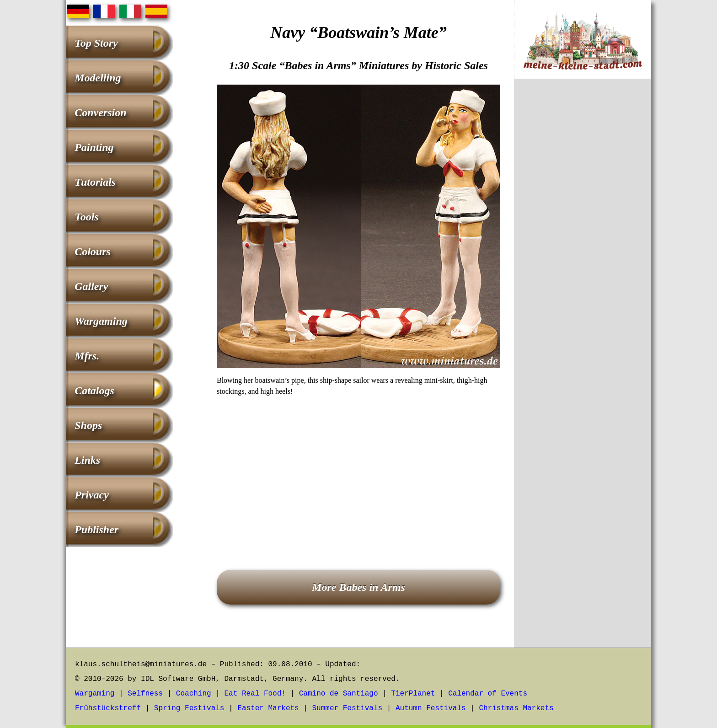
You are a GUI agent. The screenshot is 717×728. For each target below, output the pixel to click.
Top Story (96, 43)
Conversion (100, 112)
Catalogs (94, 391)
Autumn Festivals (431, 708)
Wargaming (101, 321)
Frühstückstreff (108, 708)
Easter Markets (268, 708)
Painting (94, 147)
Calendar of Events (488, 694)
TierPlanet (413, 694)
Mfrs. (87, 356)
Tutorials (95, 182)
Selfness (145, 694)
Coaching (194, 694)
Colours (93, 252)
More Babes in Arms (358, 587)
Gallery (91, 286)
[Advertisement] (358, 470)
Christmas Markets (516, 708)
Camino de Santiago (339, 694)
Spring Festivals (189, 708)
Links (87, 460)
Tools (86, 217)
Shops (88, 425)
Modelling (98, 78)
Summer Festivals (348, 708)
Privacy (92, 495)
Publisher (96, 530)
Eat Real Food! (255, 694)
